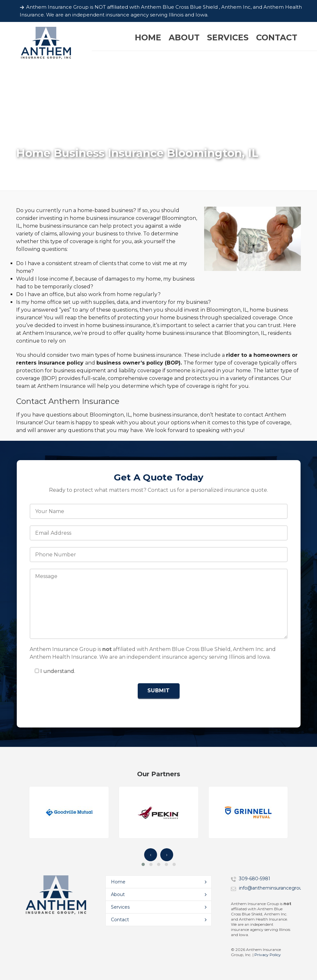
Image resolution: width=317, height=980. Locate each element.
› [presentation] (167, 855)
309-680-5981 (255, 879)
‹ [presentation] (151, 855)
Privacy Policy (268, 955)
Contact (120, 920)
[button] (143, 864)
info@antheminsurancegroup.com (278, 888)
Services (120, 907)
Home (118, 882)
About (118, 894)
